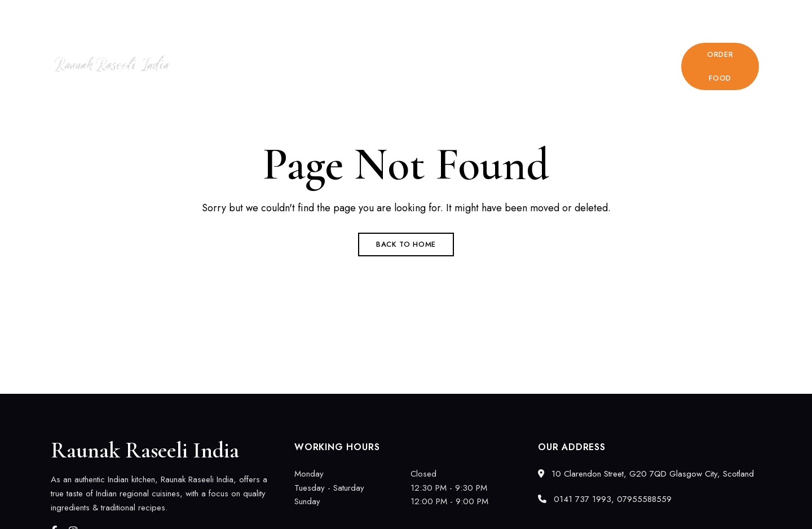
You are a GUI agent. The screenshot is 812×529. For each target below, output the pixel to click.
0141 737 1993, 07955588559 (684, 15)
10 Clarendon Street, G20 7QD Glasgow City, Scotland (150, 15)
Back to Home (406, 244)
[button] (720, 66)
